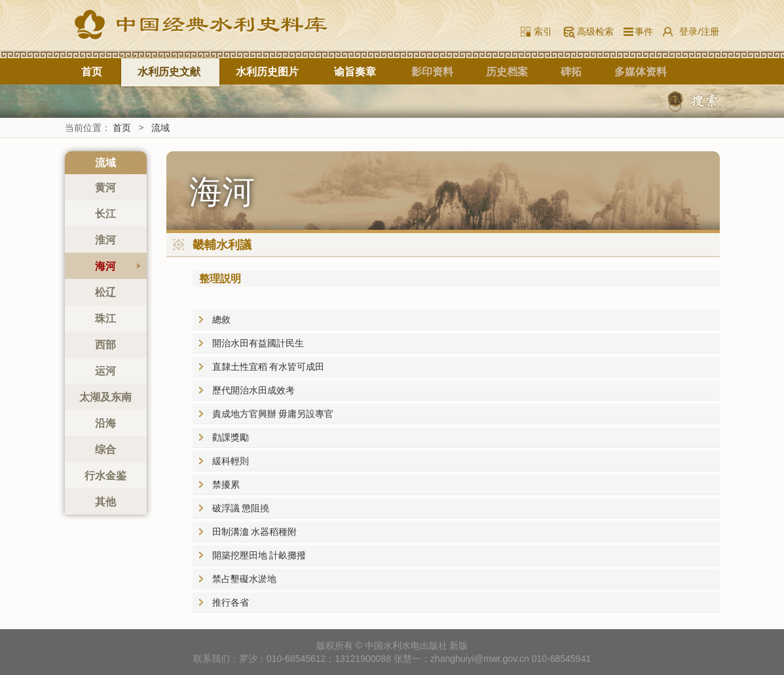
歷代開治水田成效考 (253, 390)
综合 (105, 449)
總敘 (221, 319)
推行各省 (231, 602)
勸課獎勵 (231, 437)
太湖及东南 (105, 397)
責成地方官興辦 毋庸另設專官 (273, 413)
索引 (543, 31)
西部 (105, 344)
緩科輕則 (231, 461)
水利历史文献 (169, 71)
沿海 (105, 423)
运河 (105, 371)
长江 (105, 213)
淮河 (105, 240)
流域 (160, 127)
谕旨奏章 (355, 71)
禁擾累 (226, 484)
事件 (642, 31)
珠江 (105, 318)
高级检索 (595, 31)
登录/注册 (699, 31)
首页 (92, 71)
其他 (105, 502)
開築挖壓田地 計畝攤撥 (259, 555)
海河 (105, 266)
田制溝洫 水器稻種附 (255, 531)
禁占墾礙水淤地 (244, 578)
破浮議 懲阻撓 (241, 508)
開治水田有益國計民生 (258, 343)
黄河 (105, 187)
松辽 (105, 292)
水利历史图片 (267, 71)
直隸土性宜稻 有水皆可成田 (269, 366)
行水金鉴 (105, 475)
